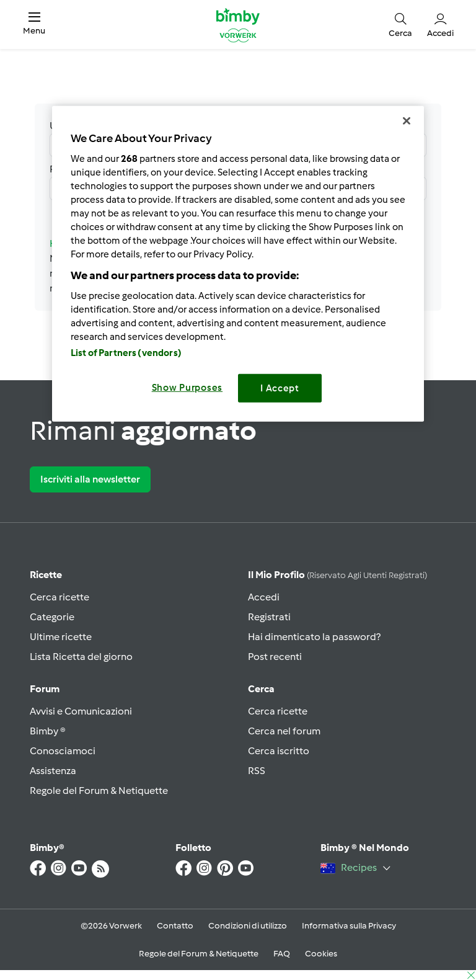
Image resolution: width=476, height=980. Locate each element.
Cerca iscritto (279, 751)
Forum (45, 689)
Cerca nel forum (284, 731)
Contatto (175, 926)
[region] (238, 264)
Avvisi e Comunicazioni (81, 711)
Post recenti (275, 657)
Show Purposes (187, 388)
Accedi (264, 597)
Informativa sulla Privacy (349, 926)
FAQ (282, 954)
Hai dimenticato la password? (314, 637)
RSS (257, 771)
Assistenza (53, 771)
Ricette (46, 575)
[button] (34, 24)
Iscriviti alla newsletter (90, 479)
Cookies (321, 954)
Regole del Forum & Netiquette (99, 791)
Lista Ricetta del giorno (81, 657)
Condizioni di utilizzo (248, 926)
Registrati (269, 617)
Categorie (52, 617)
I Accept (280, 388)
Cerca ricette (59, 597)
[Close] (407, 121)
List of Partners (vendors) (126, 353)
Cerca (261, 689)
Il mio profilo (337, 575)
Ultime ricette (61, 637)
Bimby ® (48, 731)
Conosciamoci (63, 751)
